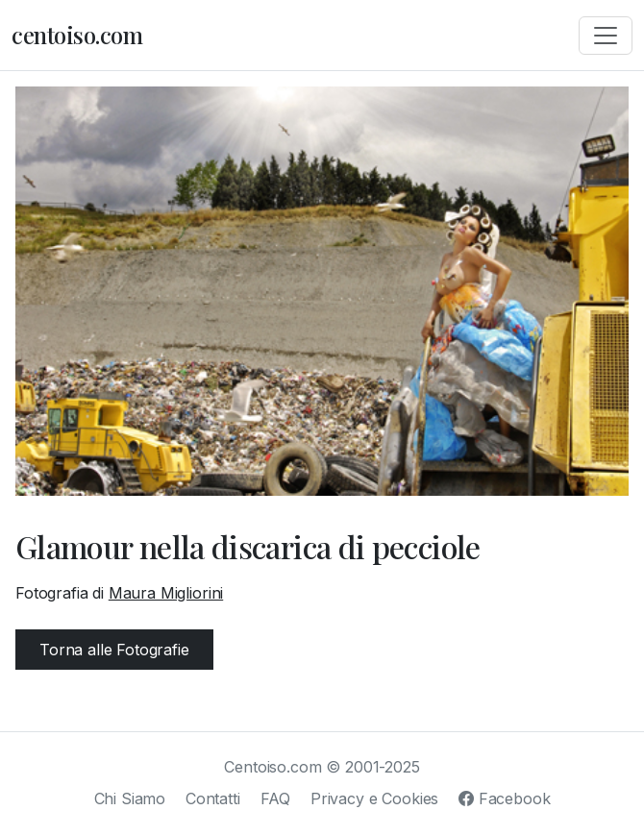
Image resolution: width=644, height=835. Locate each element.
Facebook (504, 798)
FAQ (276, 798)
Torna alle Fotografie (114, 650)
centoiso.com (77, 35)
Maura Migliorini (166, 593)
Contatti (213, 798)
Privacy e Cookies (374, 798)
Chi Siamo (130, 798)
